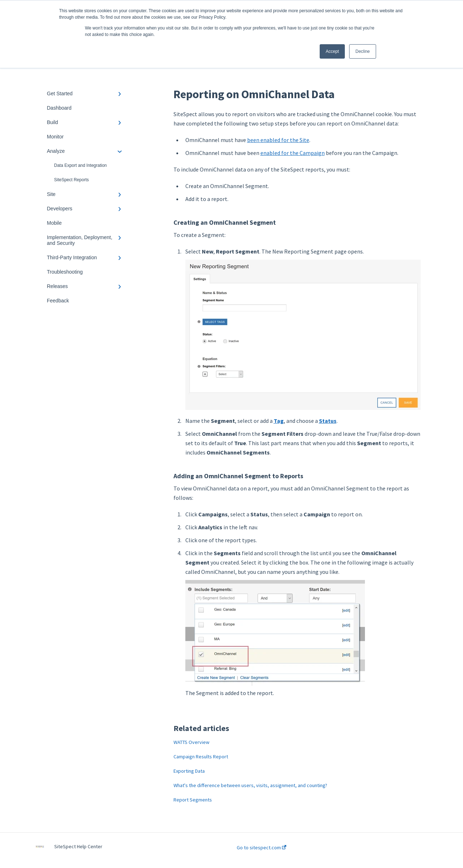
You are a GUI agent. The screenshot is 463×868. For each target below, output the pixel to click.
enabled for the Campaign (293, 153)
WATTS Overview (191, 742)
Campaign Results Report (201, 757)
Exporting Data (189, 771)
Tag (279, 421)
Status (328, 421)
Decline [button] (362, 51)
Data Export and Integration (81, 165)
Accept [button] (332, 51)
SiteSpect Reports (72, 180)
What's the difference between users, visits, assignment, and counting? (250, 785)
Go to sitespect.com (261, 848)
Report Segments (193, 800)
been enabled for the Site (278, 140)
